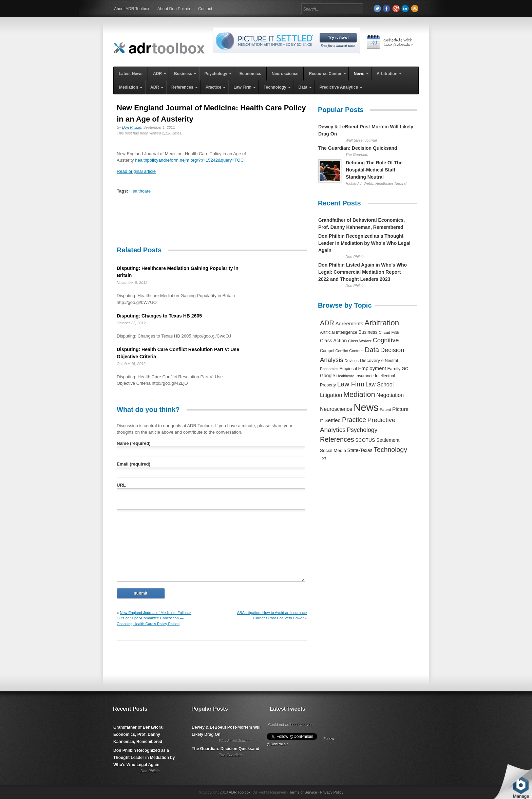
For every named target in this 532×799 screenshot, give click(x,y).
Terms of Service (303, 792)
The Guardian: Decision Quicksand (358, 148)
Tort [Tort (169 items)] (323, 458)
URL (121, 485)
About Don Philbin (174, 9)
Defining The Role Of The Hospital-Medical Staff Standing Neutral (374, 170)
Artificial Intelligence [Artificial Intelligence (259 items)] (339, 332)
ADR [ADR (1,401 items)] (327, 323)
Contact (205, 9)
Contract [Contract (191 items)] (356, 351)
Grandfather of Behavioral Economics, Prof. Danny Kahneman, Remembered (138, 734)
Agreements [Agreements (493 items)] (349, 323)
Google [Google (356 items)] (328, 376)
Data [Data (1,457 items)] (372, 350)
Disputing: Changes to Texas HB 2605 (159, 316)
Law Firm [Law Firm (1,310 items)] (351, 384)
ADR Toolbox (240, 792)
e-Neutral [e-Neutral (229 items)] (390, 361)
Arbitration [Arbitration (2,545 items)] (382, 323)
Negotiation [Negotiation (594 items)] (390, 395)
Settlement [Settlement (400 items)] (388, 440)
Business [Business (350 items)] (368, 332)
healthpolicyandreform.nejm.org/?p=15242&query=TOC (189, 160)
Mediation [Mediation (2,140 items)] (359, 394)
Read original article (136, 171)
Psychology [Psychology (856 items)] (362, 430)
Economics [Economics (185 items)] (329, 369)
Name (134, 443)
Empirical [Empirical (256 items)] (348, 369)
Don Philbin (132, 127)
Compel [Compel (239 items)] (327, 351)
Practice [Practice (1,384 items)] (354, 420)
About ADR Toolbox (132, 9)
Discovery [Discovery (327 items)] (370, 360)
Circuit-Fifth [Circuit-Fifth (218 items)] (389, 332)
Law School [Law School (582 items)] (379, 384)
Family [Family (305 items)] (394, 369)
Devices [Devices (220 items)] (351, 360)
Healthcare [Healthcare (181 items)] (345, 376)
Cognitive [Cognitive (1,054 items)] (386, 340)
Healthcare (140, 191)
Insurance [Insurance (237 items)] (365, 376)
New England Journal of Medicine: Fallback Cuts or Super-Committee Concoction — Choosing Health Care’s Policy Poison (154, 618)
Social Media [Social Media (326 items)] (333, 450)
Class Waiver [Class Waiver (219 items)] (360, 341)
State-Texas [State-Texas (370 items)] (360, 450)
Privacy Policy (331, 792)
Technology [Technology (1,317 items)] (390, 450)
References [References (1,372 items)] (337, 439)
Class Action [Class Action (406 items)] (333, 341)
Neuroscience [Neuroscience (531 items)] (336, 409)
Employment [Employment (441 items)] (372, 368)
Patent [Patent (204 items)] (385, 410)
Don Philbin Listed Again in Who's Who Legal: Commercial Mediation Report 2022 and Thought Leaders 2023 (363, 272)
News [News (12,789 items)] (366, 407)
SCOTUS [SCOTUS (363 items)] (365, 440)
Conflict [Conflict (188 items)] (341, 351)
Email (134, 464)
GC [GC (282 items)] (405, 369)
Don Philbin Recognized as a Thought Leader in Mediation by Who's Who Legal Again (364, 243)
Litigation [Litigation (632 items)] (331, 395)
